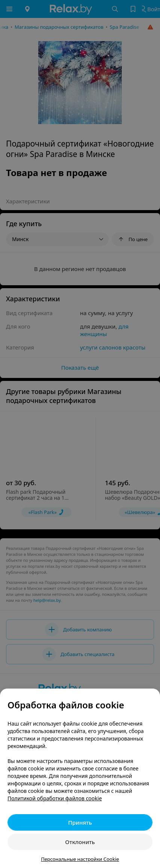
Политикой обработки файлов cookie (55, 798)
